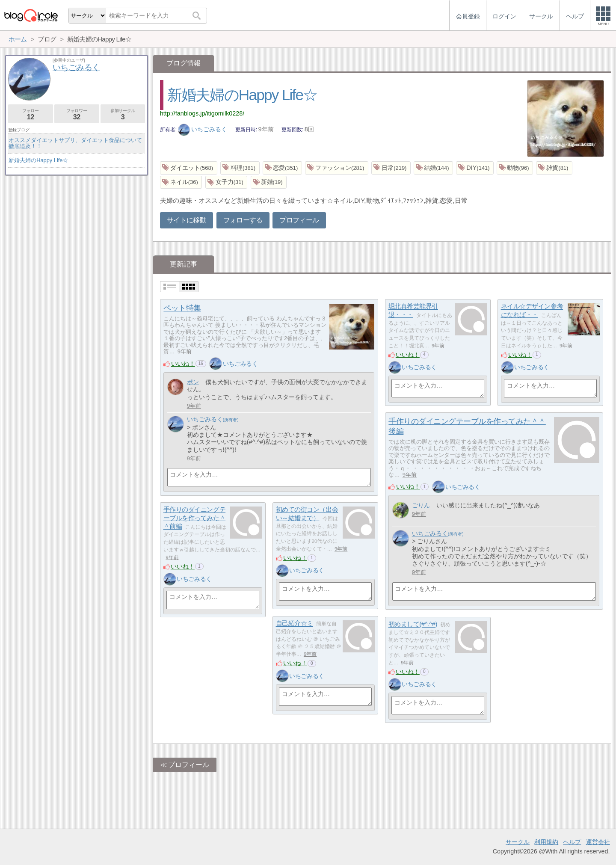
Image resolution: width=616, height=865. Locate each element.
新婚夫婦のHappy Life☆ (242, 95)
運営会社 (598, 842)
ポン (193, 382)
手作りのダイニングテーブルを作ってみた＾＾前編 (195, 518)
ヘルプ (572, 842)
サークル (518, 842)
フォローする (243, 220)
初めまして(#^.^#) (413, 624)
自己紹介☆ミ (295, 624)
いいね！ (183, 364)
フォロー (31, 114)
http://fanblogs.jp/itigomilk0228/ (202, 113)
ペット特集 (182, 308)
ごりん (421, 505)
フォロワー (77, 114)
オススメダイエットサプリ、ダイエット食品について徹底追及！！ (75, 143)
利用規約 (546, 842)
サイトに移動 (187, 220)
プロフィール (299, 220)
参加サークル (123, 114)
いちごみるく (203, 129)
